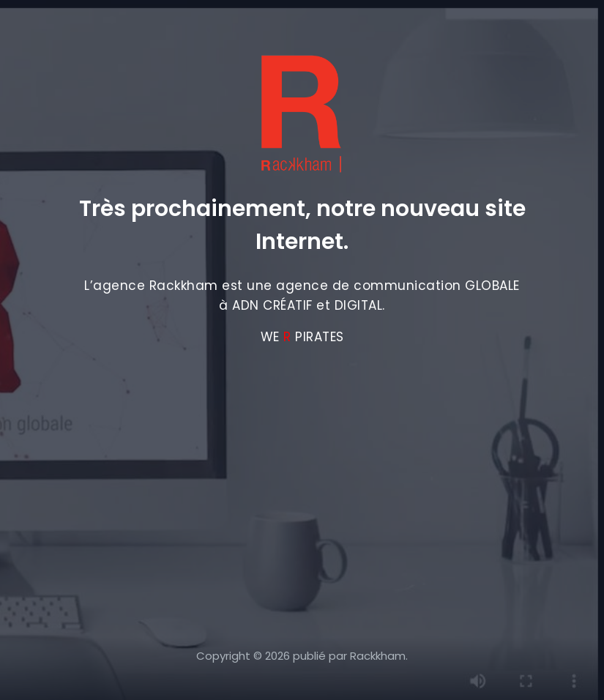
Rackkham (378, 656)
